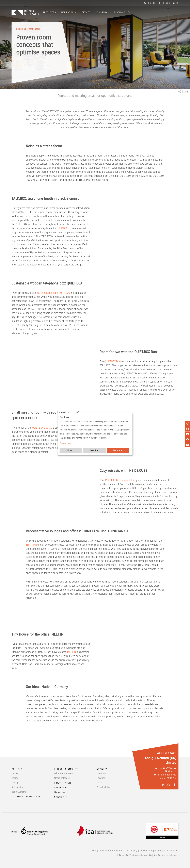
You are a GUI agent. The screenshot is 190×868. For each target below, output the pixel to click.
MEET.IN (72, 652)
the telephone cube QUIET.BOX (53, 293)
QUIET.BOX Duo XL (42, 428)
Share (183, 92)
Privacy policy (66, 443)
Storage (15, 783)
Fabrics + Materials (63, 773)
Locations (102, 778)
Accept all (118, 450)
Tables (15, 773)
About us (101, 773)
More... (71, 450)
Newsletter (60, 797)
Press (99, 783)
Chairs (15, 778)
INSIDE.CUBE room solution (120, 480)
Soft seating (18, 787)
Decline (94, 450)
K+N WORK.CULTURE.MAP (26, 797)
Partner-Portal (62, 783)
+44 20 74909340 (166, 768)
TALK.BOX (62, 228)
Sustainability (103, 787)
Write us (171, 771)
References (61, 788)
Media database (62, 778)
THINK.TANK (32, 545)
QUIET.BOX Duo (113, 361)
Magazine (60, 792)
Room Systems (19, 792)
